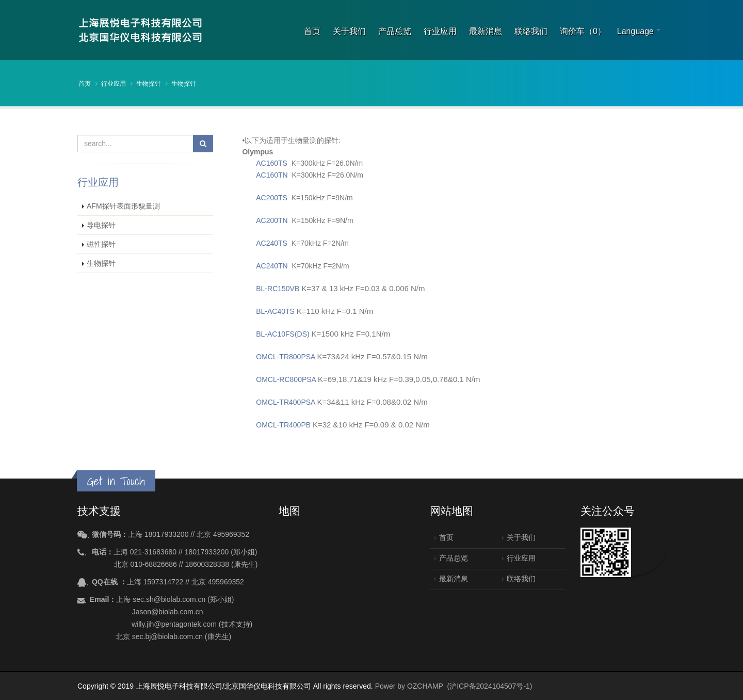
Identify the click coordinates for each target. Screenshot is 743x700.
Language (635, 31)
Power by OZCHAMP (409, 686)
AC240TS (272, 243)
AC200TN (272, 220)
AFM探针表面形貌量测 (123, 206)
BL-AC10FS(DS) (282, 334)
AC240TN (273, 266)
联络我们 (531, 31)
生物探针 (149, 84)
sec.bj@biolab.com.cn (167, 637)
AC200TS (272, 198)
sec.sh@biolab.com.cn (169, 599)
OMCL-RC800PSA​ (286, 379)
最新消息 (486, 31)
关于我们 (349, 31)
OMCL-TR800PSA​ (285, 357)
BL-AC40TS (275, 311)
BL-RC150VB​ (278, 289)
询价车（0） (583, 31)
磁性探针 (101, 244)
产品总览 (395, 31)
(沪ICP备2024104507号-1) (490, 686)
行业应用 (440, 31)
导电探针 (101, 225)
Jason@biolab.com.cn (168, 612)
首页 (312, 31)
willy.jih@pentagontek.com (174, 624)
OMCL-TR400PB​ (283, 425)
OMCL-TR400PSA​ (285, 402)
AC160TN (272, 175)
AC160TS (272, 163)
